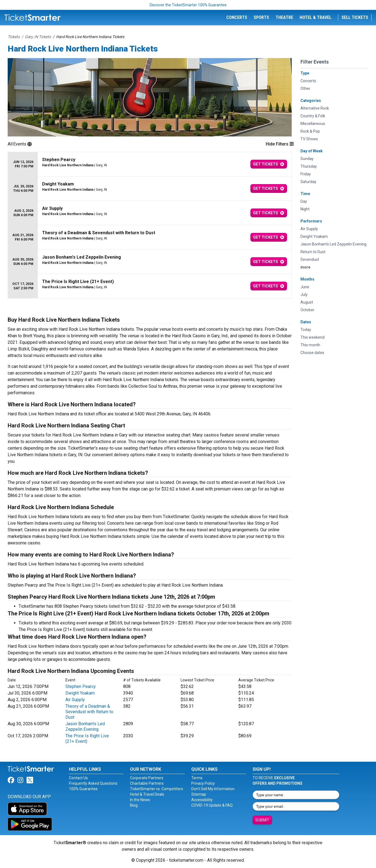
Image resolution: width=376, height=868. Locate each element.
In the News (140, 800)
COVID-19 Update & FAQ (212, 805)
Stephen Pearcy (81, 686)
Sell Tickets (355, 17)
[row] (150, 164)
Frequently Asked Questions (93, 783)
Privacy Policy (203, 783)
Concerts (237, 17)
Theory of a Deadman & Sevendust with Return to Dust (89, 712)
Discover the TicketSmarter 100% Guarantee (188, 5)
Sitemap (199, 794)
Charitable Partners (147, 783)
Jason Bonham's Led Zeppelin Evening (85, 726)
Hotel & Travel (316, 17)
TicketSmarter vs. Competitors (157, 789)
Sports (261, 17)
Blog (134, 805)
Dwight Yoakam (80, 693)
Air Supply (75, 700)
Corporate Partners (147, 778)
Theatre (284, 17)
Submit (262, 820)
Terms (197, 778)
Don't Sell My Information (213, 789)
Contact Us (78, 778)
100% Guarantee (83, 789)
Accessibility (202, 800)
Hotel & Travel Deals (147, 794)
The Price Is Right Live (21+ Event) (87, 739)
